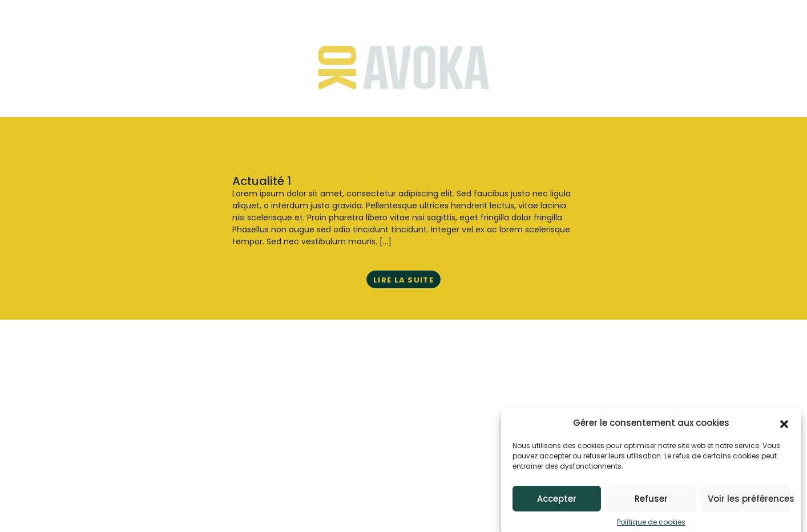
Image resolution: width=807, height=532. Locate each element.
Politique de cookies (651, 526)
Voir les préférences (749, 502)
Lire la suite (403, 280)
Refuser (651, 502)
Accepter (557, 502)
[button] (784, 426)
